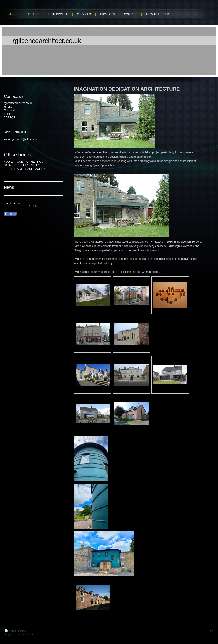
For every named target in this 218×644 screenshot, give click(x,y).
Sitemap (21, 631)
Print (10, 631)
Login (210, 630)
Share (10, 214)
